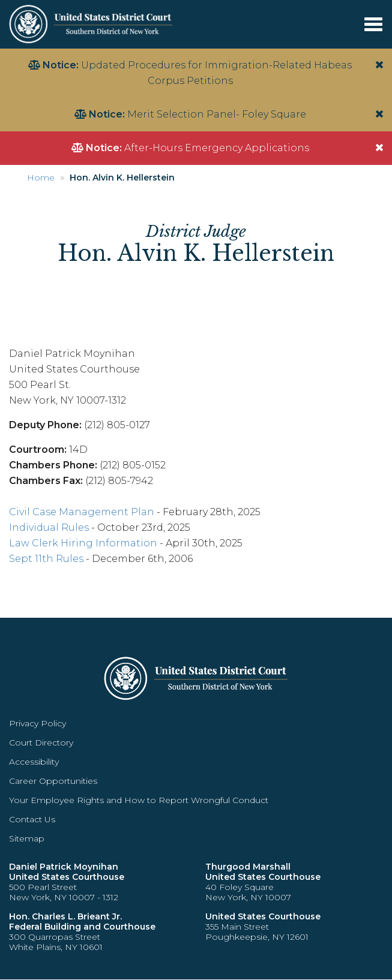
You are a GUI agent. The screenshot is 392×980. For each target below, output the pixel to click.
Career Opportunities (53, 781)
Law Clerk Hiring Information (83, 543)
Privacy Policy (38, 723)
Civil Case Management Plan (82, 512)
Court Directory (41, 742)
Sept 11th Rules (46, 559)
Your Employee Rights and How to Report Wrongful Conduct (139, 800)
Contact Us (32, 819)
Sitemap (27, 838)
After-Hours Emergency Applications (217, 148)
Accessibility (34, 762)
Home (41, 178)
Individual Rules (49, 527)
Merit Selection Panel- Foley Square (217, 114)
